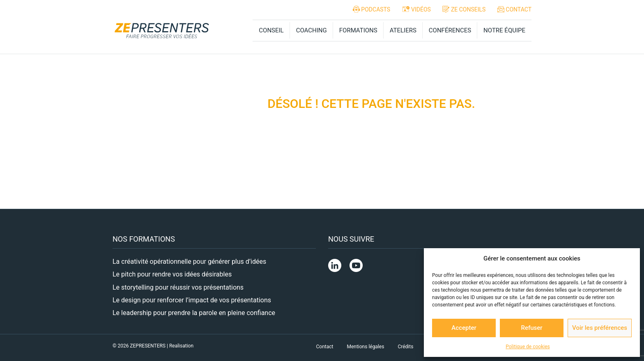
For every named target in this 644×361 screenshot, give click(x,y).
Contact (325, 347)
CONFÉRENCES (450, 30)
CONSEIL (271, 30)
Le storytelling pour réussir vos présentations (178, 287)
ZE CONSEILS (463, 9)
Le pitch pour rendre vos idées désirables (172, 274)
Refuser (531, 328)
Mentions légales (365, 347)
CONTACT (513, 9)
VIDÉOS (415, 9)
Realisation (181, 346)
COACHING (312, 30)
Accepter (464, 328)
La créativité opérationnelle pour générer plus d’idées (189, 262)
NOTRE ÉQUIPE (504, 30)
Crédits (405, 347)
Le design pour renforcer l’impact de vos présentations (192, 300)
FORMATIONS (358, 30)
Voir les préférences (600, 328)
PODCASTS (370, 9)
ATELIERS (403, 30)
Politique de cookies (528, 347)
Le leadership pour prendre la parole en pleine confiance (194, 313)
